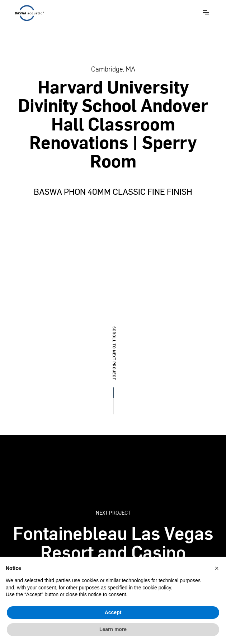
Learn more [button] (113, 629)
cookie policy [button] (157, 588)
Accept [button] (113, 612)
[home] (28, 13)
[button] (206, 12)
